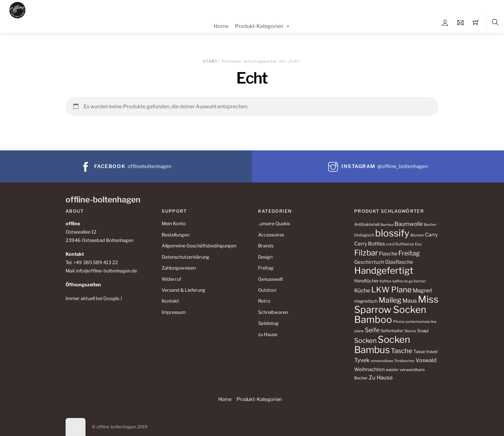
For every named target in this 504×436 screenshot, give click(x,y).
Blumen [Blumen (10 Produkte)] (417, 235)
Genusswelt (271, 279)
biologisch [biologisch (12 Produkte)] (364, 235)
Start (210, 61)
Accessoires (271, 235)
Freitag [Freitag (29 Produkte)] (409, 253)
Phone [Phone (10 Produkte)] (399, 322)
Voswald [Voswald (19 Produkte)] (426, 360)
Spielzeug (268, 323)
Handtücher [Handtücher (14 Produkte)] (366, 281)
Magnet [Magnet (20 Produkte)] (423, 290)
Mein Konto (174, 224)
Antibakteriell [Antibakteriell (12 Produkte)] (367, 224)
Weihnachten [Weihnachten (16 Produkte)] (369, 369)
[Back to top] (76, 427)
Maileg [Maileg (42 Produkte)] (390, 300)
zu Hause (268, 334)
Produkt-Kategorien (263, 26)
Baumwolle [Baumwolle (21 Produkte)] (409, 224)
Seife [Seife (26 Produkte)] (372, 330)
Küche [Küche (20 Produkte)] (362, 290)
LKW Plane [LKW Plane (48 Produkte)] (392, 290)
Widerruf (171, 279)
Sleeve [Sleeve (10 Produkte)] (410, 331)
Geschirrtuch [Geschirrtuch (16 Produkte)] (369, 262)
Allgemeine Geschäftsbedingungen (199, 246)
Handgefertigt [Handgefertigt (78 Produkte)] (384, 271)
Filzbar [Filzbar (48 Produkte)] (366, 253)
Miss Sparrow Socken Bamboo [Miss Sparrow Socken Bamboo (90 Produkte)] (396, 310)
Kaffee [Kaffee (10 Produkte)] (386, 281)
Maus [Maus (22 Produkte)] (410, 301)
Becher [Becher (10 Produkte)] (430, 225)
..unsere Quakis (274, 224)
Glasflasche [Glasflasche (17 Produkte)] (399, 262)
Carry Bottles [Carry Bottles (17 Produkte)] (370, 244)
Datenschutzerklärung (185, 257)
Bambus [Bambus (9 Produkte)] (387, 225)
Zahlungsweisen (179, 268)
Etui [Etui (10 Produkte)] (418, 244)
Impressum (174, 312)
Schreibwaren (273, 312)
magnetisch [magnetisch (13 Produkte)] (366, 301)
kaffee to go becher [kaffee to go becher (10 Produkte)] (409, 281)
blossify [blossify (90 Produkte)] (392, 233)
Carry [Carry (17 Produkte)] (431, 235)
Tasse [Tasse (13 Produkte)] (419, 351)
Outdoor (267, 290)
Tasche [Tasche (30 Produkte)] (402, 351)
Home (221, 26)
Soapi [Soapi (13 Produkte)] (423, 331)
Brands (266, 246)
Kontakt (170, 301)
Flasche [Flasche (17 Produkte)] (388, 254)
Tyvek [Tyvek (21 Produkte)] (362, 360)
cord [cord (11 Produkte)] (390, 244)
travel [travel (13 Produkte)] (432, 351)
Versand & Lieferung (184, 290)
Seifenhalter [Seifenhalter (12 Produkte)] (392, 331)
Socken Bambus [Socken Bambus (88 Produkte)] (382, 345)
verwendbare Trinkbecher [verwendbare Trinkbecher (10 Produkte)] (393, 361)
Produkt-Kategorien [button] (259, 399)
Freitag (266, 268)
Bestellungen (175, 235)
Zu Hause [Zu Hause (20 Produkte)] (381, 378)
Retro (264, 301)
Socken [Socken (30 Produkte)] (365, 340)
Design (265, 257)
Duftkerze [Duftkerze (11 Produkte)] (405, 244)
